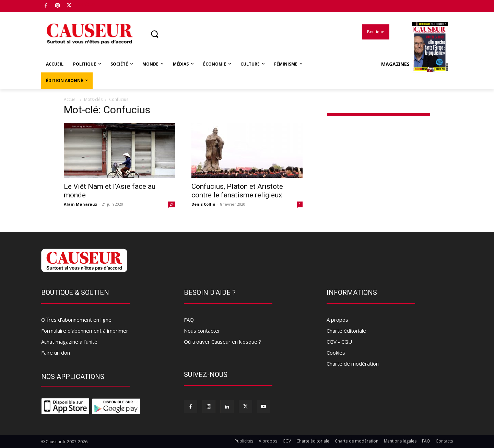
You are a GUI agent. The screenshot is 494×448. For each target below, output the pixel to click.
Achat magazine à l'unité (69, 342)
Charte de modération (353, 364)
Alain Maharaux (80, 204)
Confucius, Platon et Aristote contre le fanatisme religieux (237, 191)
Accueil (71, 99)
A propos (337, 320)
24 (172, 204)
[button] (154, 34)
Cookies (336, 353)
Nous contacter (202, 331)
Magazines (415, 64)
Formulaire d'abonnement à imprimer (85, 331)
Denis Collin (203, 204)
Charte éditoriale (346, 331)
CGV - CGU (339, 342)
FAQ (189, 320)
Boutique (85, 4)
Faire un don (56, 353)
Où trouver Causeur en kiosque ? (222, 342)
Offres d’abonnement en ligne (76, 320)
